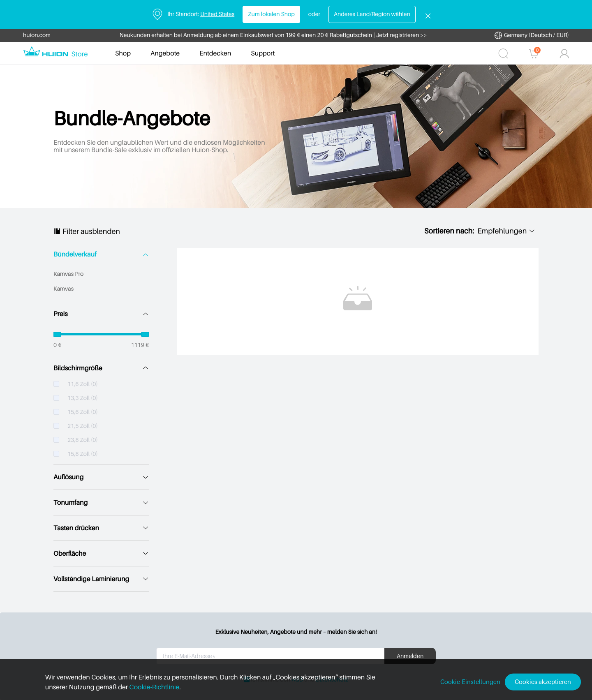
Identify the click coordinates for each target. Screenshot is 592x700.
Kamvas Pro (68, 274)
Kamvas (64, 289)
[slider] (101, 334)
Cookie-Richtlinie (136, 687)
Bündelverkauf (75, 254)
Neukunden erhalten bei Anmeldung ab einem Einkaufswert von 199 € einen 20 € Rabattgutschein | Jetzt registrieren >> (273, 35)
